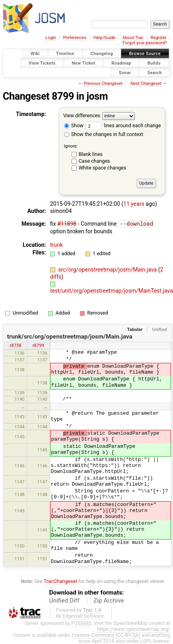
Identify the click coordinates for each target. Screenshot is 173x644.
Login (51, 38)
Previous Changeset (103, 84)
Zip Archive (109, 600)
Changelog (102, 54)
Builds (154, 63)
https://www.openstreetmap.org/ (134, 629)
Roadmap (121, 63)
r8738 (15, 345)
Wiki (35, 54)
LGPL (146, 641)
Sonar (125, 72)
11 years (134, 204)
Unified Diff (64, 600)
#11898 (67, 224)
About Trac (133, 38)
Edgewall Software (83, 615)
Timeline (65, 54)
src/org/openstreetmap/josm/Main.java (108, 269)
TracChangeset (61, 581)
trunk (56, 244)
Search (155, 72)
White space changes (103, 168)
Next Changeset (146, 84)
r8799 (38, 345)
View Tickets (42, 63)
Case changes (94, 161)
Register (158, 38)
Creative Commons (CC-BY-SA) (106, 635)
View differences (82, 116)
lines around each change (123, 125)
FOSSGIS (81, 623)
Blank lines (91, 154)
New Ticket (84, 63)
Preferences (75, 38)
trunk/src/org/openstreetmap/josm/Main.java (70, 336)
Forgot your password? (145, 43)
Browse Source (145, 54)
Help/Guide (104, 38)
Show (74, 125)
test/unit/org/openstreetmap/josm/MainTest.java (112, 290)
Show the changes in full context (104, 134)
